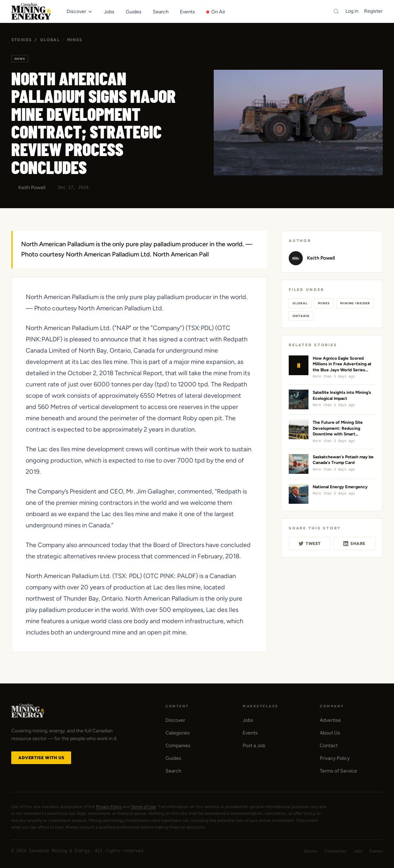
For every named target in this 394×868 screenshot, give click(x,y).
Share (354, 544)
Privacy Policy (335, 758)
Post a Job (254, 746)
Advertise (330, 720)
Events (250, 733)
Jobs (248, 720)
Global (50, 40)
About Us (330, 733)
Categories (178, 733)
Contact (329, 746)
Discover (175, 720)
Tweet (310, 544)
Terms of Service (338, 771)
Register (373, 11)
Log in (352, 11)
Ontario (301, 316)
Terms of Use (143, 807)
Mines (74, 40)
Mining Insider (355, 303)
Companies (178, 746)
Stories (21, 40)
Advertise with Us (41, 758)
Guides (173, 758)
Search (173, 771)
